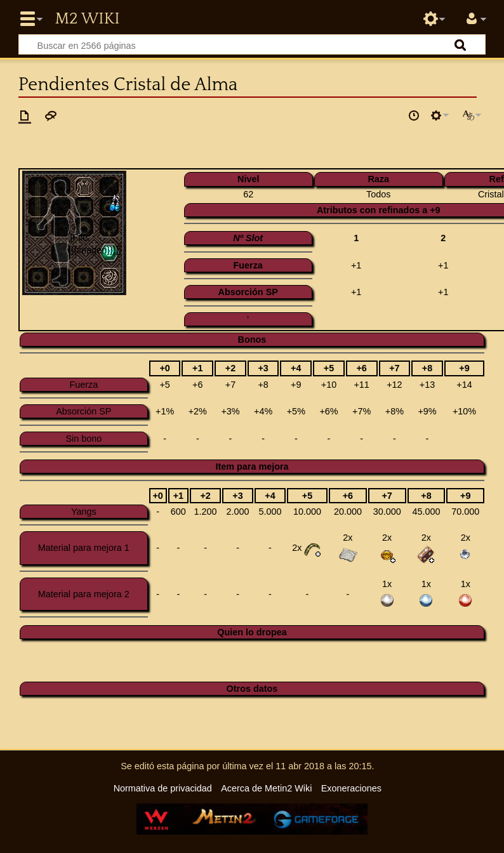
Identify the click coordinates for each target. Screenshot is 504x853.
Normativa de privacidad (163, 788)
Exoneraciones (351, 788)
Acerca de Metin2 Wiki (266, 788)
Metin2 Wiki (87, 19)
